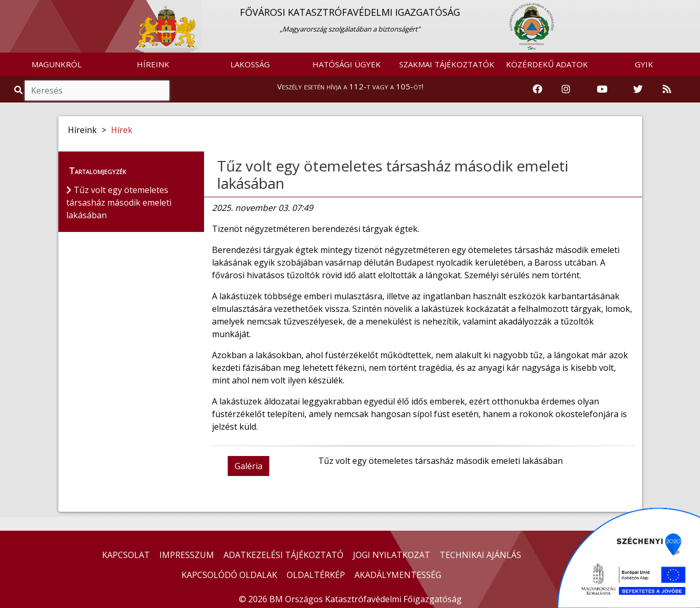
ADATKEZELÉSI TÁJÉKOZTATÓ (283, 555)
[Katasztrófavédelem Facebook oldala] (537, 89)
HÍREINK (153, 64)
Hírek (122, 130)
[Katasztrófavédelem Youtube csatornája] (602, 89)
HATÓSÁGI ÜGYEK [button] (347, 64)
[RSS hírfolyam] (667, 89)
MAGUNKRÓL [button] (57, 64)
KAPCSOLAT (126, 555)
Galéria (248, 466)
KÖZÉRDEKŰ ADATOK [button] (547, 64)
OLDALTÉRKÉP (316, 575)
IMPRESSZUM (187, 555)
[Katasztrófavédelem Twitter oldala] (638, 89)
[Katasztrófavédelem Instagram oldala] (566, 89)
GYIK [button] (644, 64)
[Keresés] (97, 90)
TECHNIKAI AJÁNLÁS (480, 555)
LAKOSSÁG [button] (250, 64)
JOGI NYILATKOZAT (392, 555)
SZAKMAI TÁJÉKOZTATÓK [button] (447, 64)
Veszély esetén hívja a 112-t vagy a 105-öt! (350, 86)
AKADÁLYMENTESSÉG (398, 575)
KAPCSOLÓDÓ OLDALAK (229, 575)
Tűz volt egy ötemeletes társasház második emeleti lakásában (393, 175)
